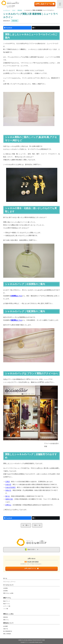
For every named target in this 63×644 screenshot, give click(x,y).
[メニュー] (60, 4)
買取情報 (15, 21)
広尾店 (8, 482)
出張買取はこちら (16, 296)
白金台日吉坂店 (10, 487)
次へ (36, 525)
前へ (27, 525)
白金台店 (8, 485)
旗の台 (8, 496)
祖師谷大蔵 (9, 499)
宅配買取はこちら (16, 320)
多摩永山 (8, 505)
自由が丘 (8, 490)
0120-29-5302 (33, 562)
